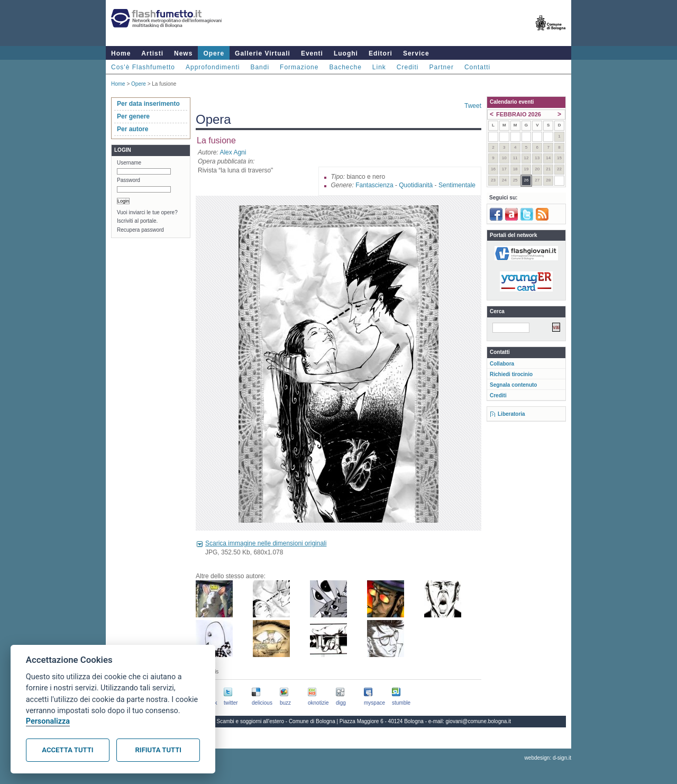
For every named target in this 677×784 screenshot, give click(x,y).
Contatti (477, 67)
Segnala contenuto (513, 385)
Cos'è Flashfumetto (143, 67)
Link (379, 67)
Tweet (473, 106)
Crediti (408, 67)
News (183, 53)
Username (129, 163)
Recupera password (140, 230)
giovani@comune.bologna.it (479, 721)
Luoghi (346, 53)
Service (416, 53)
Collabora (502, 364)
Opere (214, 53)
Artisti (152, 53)
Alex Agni (233, 152)
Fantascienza (374, 185)
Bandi (260, 67)
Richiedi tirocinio (511, 374)
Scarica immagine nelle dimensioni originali (266, 543)
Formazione (299, 67)
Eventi (312, 53)
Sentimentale (457, 185)
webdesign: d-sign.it (548, 758)
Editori (381, 53)
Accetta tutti (67, 750)
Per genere (133, 116)
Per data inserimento (148, 104)
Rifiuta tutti (158, 750)
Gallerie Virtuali (263, 53)
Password (129, 180)
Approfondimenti (213, 67)
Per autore (132, 129)
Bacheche (345, 67)
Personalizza (48, 721)
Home (121, 53)
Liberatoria (511, 414)
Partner (442, 67)
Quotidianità (416, 185)
